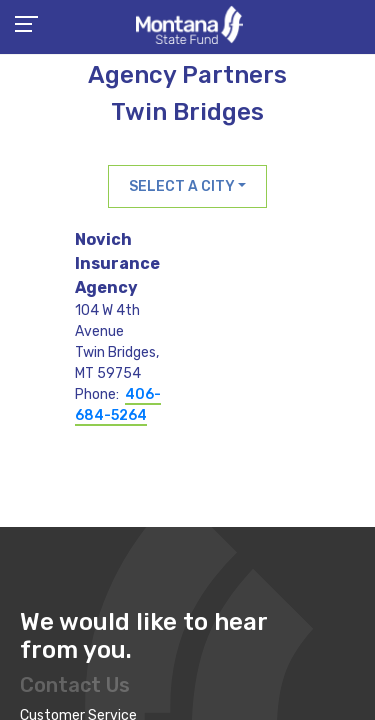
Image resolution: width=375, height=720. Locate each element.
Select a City (182, 186)
